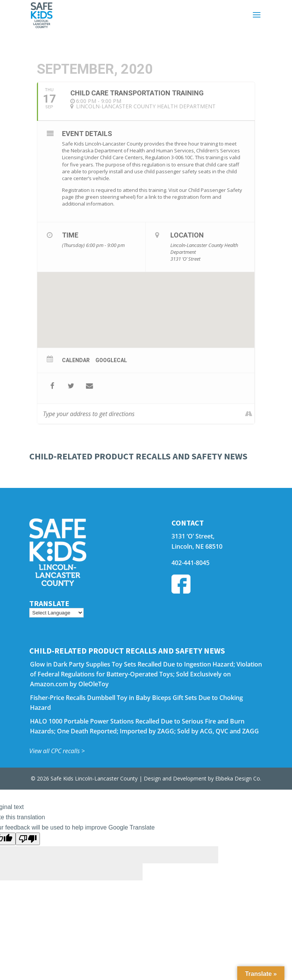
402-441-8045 (190, 563)
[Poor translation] (28, 839)
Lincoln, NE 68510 (197, 546)
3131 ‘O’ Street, (193, 536)
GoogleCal (111, 360)
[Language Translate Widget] (56, 613)
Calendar (76, 360)
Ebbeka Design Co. (238, 778)
